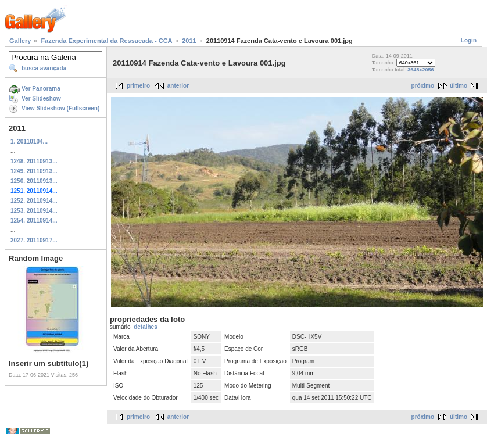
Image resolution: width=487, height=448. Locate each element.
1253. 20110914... (34, 211)
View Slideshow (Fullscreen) (60, 108)
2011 (189, 41)
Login (469, 40)
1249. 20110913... (34, 171)
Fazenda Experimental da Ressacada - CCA (106, 41)
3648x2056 (420, 70)
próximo (423, 86)
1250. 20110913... (34, 181)
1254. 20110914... (34, 221)
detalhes (146, 327)
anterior (178, 86)
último (459, 86)
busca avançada (44, 68)
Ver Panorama (41, 89)
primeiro (138, 86)
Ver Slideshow (41, 98)
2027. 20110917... (34, 240)
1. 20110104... (29, 141)
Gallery (20, 41)
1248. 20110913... (34, 161)
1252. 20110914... (34, 201)
